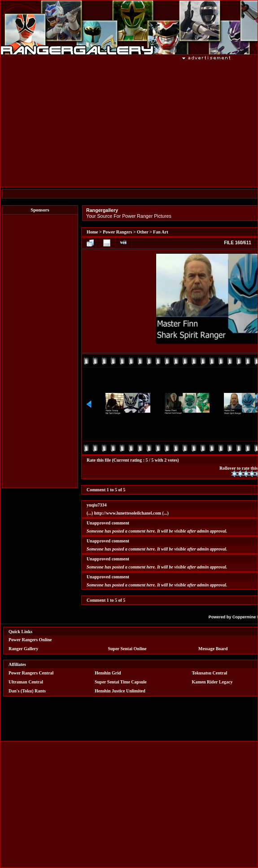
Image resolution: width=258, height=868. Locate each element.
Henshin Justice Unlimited (120, 691)
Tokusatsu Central (210, 673)
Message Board (213, 649)
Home (92, 232)
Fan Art (161, 232)
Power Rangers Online (30, 640)
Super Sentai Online (127, 649)
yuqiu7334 (96, 505)
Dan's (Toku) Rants (27, 691)
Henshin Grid (108, 673)
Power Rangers (117, 232)
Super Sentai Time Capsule (121, 682)
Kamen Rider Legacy (212, 682)
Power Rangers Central (31, 673)
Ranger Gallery (23, 649)
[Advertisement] (40, 351)
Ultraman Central (26, 682)
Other (142, 232)
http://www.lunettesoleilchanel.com (128, 513)
